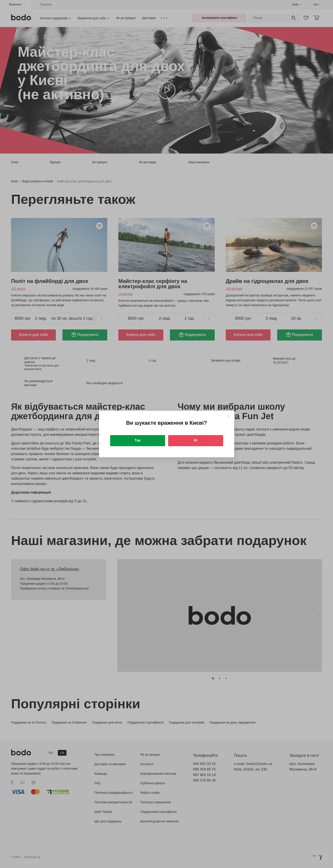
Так (137, 440)
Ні (196, 440)
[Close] (229, 416)
